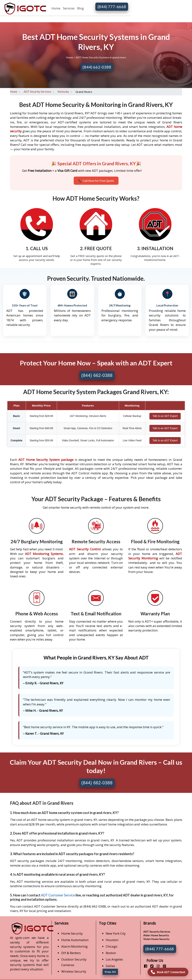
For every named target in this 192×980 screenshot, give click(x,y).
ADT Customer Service (58, 895)
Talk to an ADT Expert (165, 416)
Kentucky (63, 92)
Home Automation (75, 940)
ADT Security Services (37, 92)
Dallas (110, 966)
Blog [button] (81, 8)
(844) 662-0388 (97, 67)
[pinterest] (163, 966)
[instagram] (157, 966)
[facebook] (144, 966)
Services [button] (69, 8)
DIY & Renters (71, 953)
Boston (111, 953)
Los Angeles (114, 959)
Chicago (112, 946)
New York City (116, 933)
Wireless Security (74, 971)
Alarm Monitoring (74, 946)
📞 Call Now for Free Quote (96, 181)
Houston (112, 940)
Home (56, 8)
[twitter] (150, 966)
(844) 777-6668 (112, 7)
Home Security (72, 933)
